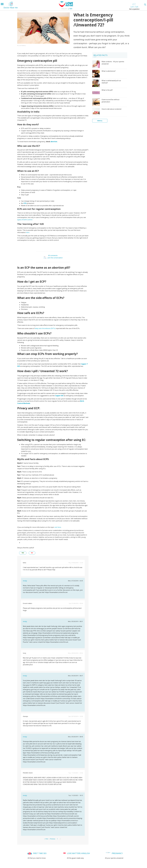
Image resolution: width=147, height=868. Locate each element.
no (32, 553)
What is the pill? (107, 90)
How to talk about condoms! (111, 109)
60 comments (53, 255)
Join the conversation (55, 258)
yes (23, 553)
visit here (58, 527)
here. (28, 232)
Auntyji (25, 581)
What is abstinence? (109, 71)
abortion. (54, 142)
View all (100, 121)
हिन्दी (71, 9)
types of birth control (25, 220)
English (64, 9)
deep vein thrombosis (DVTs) (45, 328)
